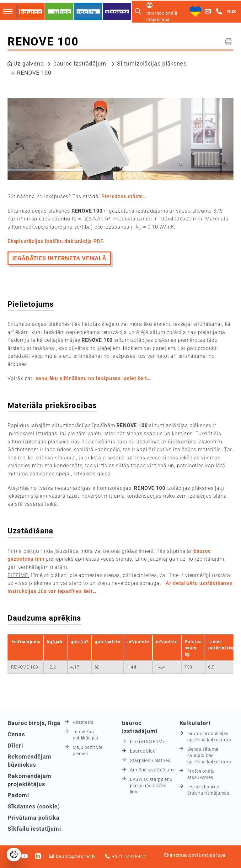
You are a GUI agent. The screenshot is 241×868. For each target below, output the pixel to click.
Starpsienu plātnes (150, 760)
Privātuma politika (34, 818)
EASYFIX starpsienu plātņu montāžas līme (151, 786)
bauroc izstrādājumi (81, 64)
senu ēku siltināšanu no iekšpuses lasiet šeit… (93, 378)
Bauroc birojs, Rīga (34, 723)
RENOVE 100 (34, 73)
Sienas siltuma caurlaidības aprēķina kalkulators (209, 755)
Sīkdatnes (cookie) (34, 806)
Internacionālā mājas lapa (195, 855)
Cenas (16, 734)
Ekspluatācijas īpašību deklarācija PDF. (56, 241)
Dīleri (15, 746)
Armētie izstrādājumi (152, 770)
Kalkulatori (195, 723)
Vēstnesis (83, 722)
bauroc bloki (143, 751)
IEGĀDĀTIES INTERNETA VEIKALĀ (59, 258)
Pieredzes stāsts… (124, 196)
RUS (232, 12)
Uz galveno (29, 64)
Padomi (18, 795)
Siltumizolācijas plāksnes (152, 64)
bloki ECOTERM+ (148, 742)
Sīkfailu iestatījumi (34, 829)
